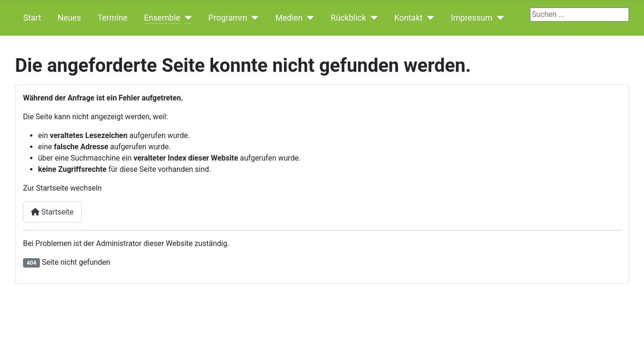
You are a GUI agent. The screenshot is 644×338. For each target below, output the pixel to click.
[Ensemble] (186, 18)
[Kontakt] (428, 18)
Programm (228, 18)
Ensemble (162, 18)
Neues (69, 18)
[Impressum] (498, 18)
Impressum (471, 18)
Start (32, 18)
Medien (289, 18)
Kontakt (409, 18)
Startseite (52, 212)
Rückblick (349, 18)
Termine (113, 18)
